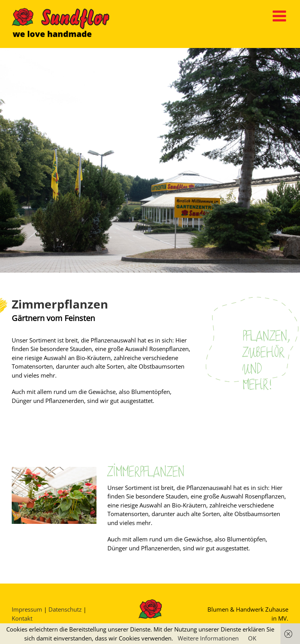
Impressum (27, 609)
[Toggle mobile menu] (280, 16)
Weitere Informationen (208, 638)
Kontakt (22, 618)
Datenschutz (65, 609)
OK (252, 638)
